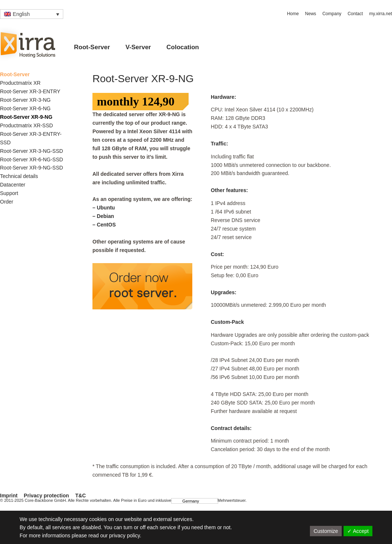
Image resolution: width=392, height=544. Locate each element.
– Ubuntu (104, 208)
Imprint (9, 496)
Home (293, 14)
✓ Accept (358, 531)
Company (332, 14)
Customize (326, 531)
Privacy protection (46, 496)
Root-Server (92, 47)
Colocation (183, 47)
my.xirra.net (381, 14)
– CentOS (104, 225)
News (311, 14)
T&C (80, 496)
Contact (355, 14)
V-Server (138, 47)
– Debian (103, 216)
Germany (187, 501)
